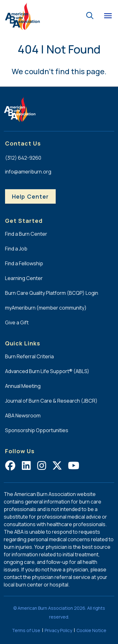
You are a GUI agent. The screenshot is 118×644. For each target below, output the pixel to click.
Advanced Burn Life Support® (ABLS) (47, 371)
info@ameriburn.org (28, 172)
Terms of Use (26, 630)
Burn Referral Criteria (29, 356)
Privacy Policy (58, 630)
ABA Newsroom (23, 416)
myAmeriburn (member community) (46, 308)
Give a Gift (17, 322)
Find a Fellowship (24, 263)
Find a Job (16, 249)
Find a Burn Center (26, 234)
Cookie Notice (91, 630)
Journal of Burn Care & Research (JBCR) (51, 401)
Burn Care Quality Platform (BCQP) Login (52, 293)
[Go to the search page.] (90, 15)
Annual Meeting (23, 386)
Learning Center (24, 278)
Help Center (30, 196)
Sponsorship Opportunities (37, 430)
